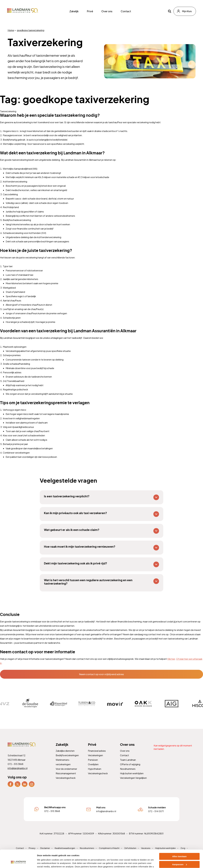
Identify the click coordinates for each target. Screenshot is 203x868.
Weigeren (179, 857)
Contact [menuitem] (126, 11)
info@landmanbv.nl (18, 772)
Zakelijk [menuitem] (74, 11)
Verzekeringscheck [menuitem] (66, 782)
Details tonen (44, 862)
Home (11, 30)
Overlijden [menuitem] (93, 768)
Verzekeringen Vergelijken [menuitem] (133, 782)
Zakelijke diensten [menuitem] (65, 755)
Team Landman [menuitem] (128, 764)
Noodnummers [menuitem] (128, 773)
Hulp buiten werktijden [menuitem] (132, 777)
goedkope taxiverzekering (30, 30)
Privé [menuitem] (90, 11)
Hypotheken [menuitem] (95, 773)
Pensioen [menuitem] (93, 764)
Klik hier (171, 659)
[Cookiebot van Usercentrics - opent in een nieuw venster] (18, 863)
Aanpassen (180, 849)
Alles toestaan (179, 841)
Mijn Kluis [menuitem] (187, 11)
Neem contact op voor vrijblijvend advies (101, 674)
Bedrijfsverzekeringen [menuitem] (67, 759)
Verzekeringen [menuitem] (96, 759)
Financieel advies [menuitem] (97, 755)
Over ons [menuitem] (107, 11)
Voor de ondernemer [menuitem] (66, 773)
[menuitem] (11, 788)
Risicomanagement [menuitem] (66, 777)
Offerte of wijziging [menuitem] (130, 768)
